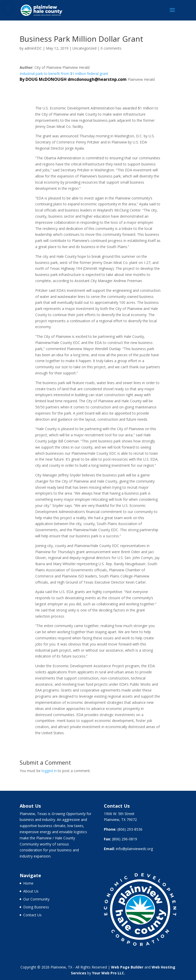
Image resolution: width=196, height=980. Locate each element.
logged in (49, 771)
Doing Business (36, 907)
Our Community (36, 899)
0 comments (111, 48)
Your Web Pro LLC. (109, 973)
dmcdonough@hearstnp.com (97, 79)
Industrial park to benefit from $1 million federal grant (64, 74)
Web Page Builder (127, 967)
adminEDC (33, 48)
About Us (31, 891)
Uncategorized (84, 48)
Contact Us (32, 915)
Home (28, 883)
